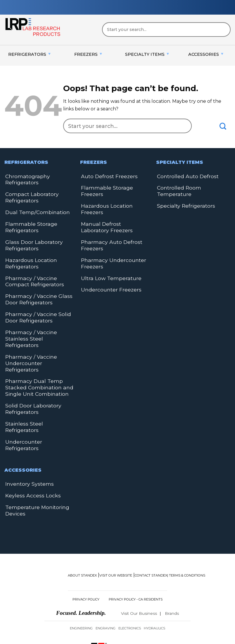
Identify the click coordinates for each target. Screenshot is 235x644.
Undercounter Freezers (109, 271)
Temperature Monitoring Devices (34, 467)
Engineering (81, 585)
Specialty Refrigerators (183, 204)
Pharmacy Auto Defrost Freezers (109, 229)
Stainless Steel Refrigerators (38, 396)
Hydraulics (154, 585)
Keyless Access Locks (29, 453)
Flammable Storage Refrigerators (28, 224)
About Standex (82, 532)
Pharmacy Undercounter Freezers (111, 246)
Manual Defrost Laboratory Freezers (113, 212)
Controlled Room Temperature (177, 190)
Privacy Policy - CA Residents (136, 556)
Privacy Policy (86, 556)
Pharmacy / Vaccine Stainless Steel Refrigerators (39, 326)
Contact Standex (151, 532)
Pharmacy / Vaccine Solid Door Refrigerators (34, 309)
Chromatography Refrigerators (25, 179)
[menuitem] (29, 54)
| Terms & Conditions (186, 532)
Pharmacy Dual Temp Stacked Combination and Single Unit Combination (36, 362)
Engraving (106, 585)
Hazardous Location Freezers (115, 198)
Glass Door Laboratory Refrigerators (31, 241)
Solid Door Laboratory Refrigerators (31, 382)
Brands (172, 570)
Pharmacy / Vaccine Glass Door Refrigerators (35, 292)
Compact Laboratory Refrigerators (29, 196)
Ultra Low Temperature (109, 260)
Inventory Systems (27, 442)
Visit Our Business (139, 570)
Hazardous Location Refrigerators (28, 258)
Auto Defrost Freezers (107, 176)
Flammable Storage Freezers (115, 187)
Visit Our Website (116, 532)
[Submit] (223, 126)
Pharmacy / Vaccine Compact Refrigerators (39, 275)
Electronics (130, 585)
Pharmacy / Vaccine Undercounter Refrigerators (38, 342)
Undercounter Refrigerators (38, 407)
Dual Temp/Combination (34, 210)
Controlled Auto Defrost (185, 176)
